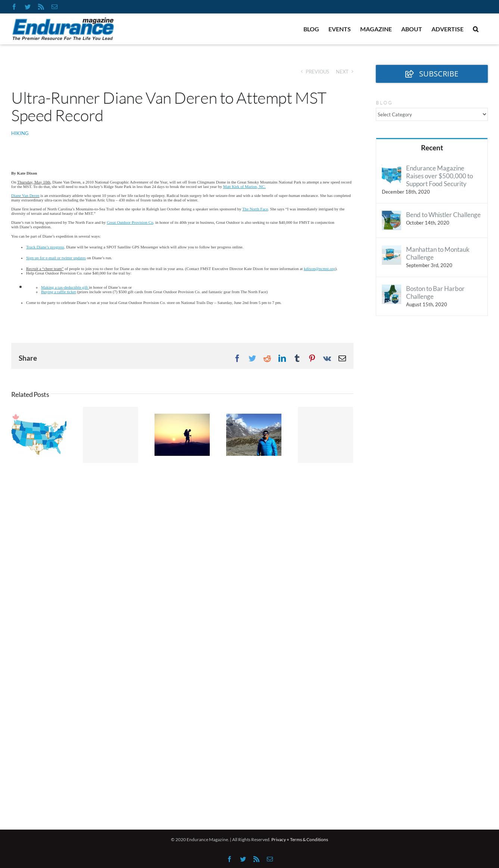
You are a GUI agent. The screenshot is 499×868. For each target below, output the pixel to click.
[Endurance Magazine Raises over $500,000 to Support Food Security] (392, 169)
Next (342, 72)
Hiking (20, 133)
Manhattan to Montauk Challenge (438, 253)
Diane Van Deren (25, 195)
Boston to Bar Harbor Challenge (435, 292)
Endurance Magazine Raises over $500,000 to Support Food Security (439, 176)
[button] (476, 29)
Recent (432, 148)
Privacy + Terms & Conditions (300, 839)
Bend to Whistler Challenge (443, 215)
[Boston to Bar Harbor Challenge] (392, 289)
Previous (317, 72)
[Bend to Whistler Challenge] (392, 215)
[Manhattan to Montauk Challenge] (392, 250)
